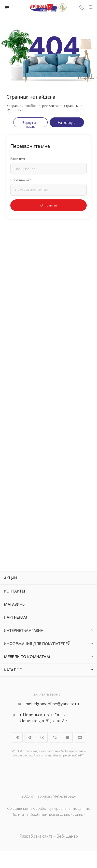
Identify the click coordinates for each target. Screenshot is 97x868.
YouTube (42, 737)
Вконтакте (17, 737)
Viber (55, 737)
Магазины (15, 604)
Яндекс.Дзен (80, 737)
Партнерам (16, 617)
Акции (10, 578)
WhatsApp (67, 737)
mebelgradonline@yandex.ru (52, 704)
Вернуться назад (30, 124)
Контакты (14, 591)
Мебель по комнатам (27, 657)
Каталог (13, 670)
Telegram (30, 737)
